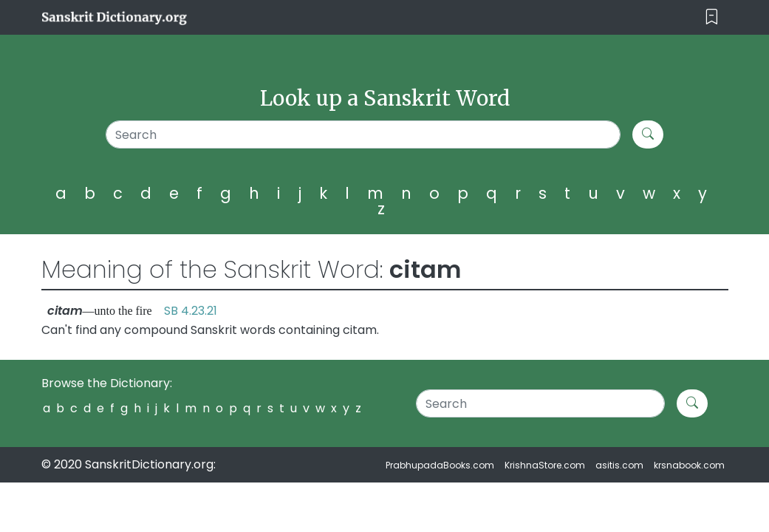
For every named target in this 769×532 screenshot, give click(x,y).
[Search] (363, 134)
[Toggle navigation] (712, 17)
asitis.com (619, 465)
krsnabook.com (689, 465)
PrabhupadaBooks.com (440, 465)
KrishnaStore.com (545, 465)
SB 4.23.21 (191, 311)
